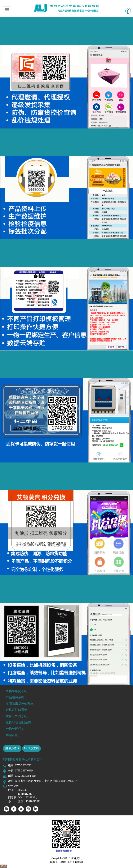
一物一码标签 (15, 729)
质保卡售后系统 (16, 716)
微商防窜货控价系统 (20, 704)
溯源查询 (14, 748)
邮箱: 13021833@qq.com (22, 776)
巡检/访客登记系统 (18, 722)
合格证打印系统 (16, 710)
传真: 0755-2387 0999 (20, 771)
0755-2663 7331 (24, 765)
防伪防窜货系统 (16, 691)
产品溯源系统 (15, 697)
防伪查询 (33, 748)
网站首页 (12, 735)
